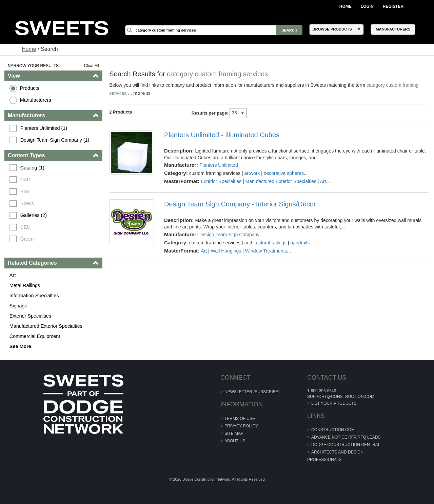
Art (13, 275)
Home (346, 6)
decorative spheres (284, 173)
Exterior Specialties (30, 316)
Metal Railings (25, 285)
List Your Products (334, 403)
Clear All (92, 66)
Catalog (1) (32, 168)
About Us (235, 441)
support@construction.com (341, 397)
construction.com (333, 430)
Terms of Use (240, 419)
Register (393, 6)
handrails (300, 243)
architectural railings (265, 243)
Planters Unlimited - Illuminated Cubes (222, 135)
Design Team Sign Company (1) (55, 140)
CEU (25, 227)
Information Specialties (34, 296)
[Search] (214, 30)
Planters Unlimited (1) (44, 128)
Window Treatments (266, 251)
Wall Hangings (226, 251)
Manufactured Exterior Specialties (46, 326)
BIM (25, 191)
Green (27, 239)
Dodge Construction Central (346, 445)
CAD (25, 180)
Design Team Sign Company (229, 235)
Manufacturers (36, 100)
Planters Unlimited (219, 165)
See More (20, 346)
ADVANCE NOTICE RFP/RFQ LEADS (346, 437)
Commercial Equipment (35, 336)
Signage (18, 306)
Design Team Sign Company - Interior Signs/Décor (240, 204)
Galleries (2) (34, 215)
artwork (252, 173)
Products (30, 88)
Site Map (234, 434)
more (139, 93)
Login (367, 6)
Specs (27, 203)
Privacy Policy (241, 426)
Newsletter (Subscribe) (252, 392)
